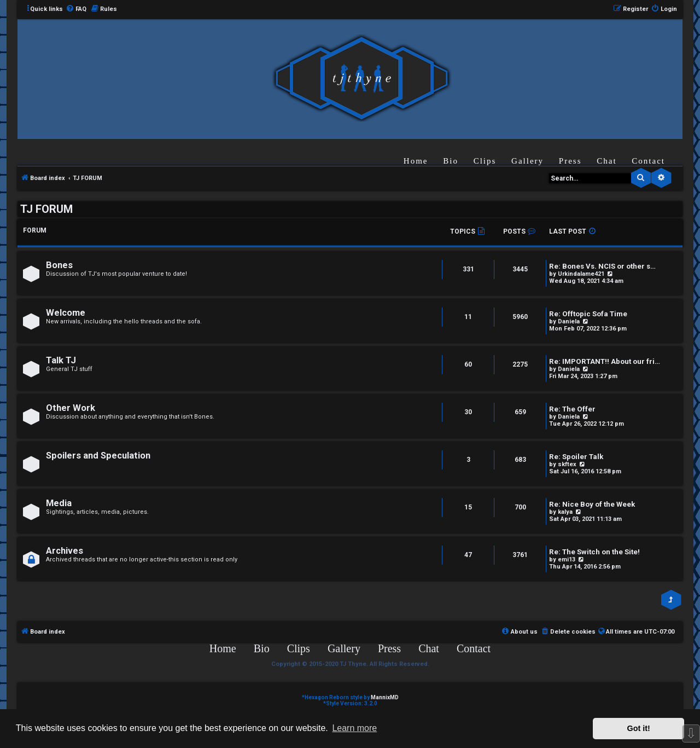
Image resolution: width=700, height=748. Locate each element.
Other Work (71, 408)
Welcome (66, 313)
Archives (65, 551)
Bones (59, 265)
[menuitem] (76, 9)
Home (416, 161)
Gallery (527, 161)
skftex (567, 464)
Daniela (569, 321)
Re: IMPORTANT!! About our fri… (605, 361)
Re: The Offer (572, 409)
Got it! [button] (639, 728)
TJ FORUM (46, 209)
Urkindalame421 (581, 274)
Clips (485, 161)
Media (59, 503)
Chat (606, 161)
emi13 (567, 559)
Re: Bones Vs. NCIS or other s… (602, 266)
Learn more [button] (354, 728)
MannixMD (385, 697)
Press (570, 161)
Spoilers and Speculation (98, 456)
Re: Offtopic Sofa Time (588, 314)
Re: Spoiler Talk (576, 457)
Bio (451, 161)
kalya (565, 512)
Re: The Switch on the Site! (594, 552)
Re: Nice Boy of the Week (592, 504)
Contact (648, 161)
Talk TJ (61, 360)
